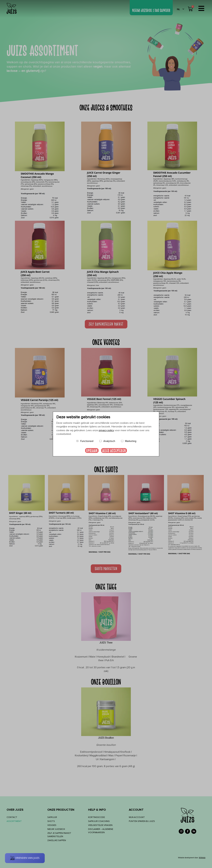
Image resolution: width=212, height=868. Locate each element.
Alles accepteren (114, 450)
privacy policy (106, 430)
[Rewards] (25, 858)
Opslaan (92, 450)
